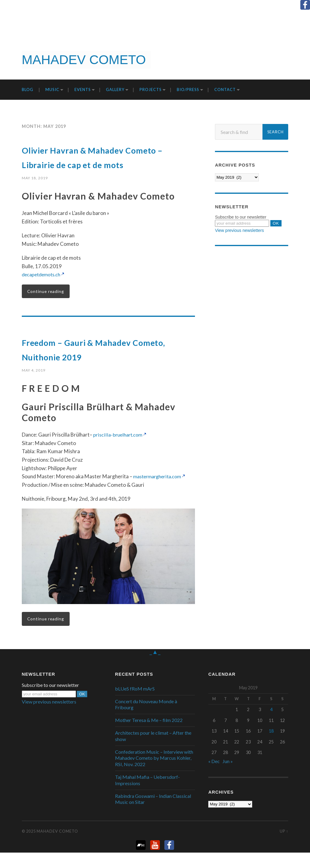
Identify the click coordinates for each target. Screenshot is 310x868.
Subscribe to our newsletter (241, 217)
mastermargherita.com (160, 491)
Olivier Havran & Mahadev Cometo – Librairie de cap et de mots (102, 164)
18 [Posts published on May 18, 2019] (271, 747)
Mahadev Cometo (57, 847)
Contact (225, 89)
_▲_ (155, 667)
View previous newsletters (239, 230)
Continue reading (47, 306)
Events (83, 89)
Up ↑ (284, 847)
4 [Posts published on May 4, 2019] (271, 725)
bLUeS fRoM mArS (135, 704)
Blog (28, 89)
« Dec (214, 777)
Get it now (279, 59)
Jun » (228, 777)
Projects (151, 89)
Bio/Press (188, 89)
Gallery (115, 89)
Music (52, 89)
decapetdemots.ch (43, 289)
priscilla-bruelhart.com (119, 450)
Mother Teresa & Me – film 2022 (149, 736)
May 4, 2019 (34, 385)
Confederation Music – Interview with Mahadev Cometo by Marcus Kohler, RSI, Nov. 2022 (154, 774)
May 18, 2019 (35, 192)
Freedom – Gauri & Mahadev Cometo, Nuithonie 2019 (104, 363)
